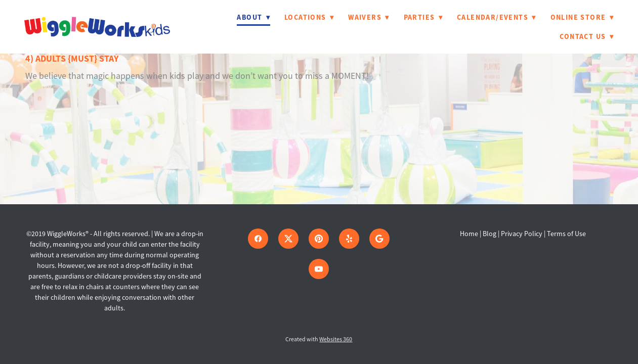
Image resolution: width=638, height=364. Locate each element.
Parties (423, 17)
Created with (319, 339)
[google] (379, 239)
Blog (490, 234)
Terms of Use (566, 234)
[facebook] (258, 239)
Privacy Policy (522, 234)
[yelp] (349, 239)
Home (470, 234)
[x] (288, 239)
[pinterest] (319, 239)
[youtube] (319, 269)
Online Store (582, 17)
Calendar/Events (497, 17)
